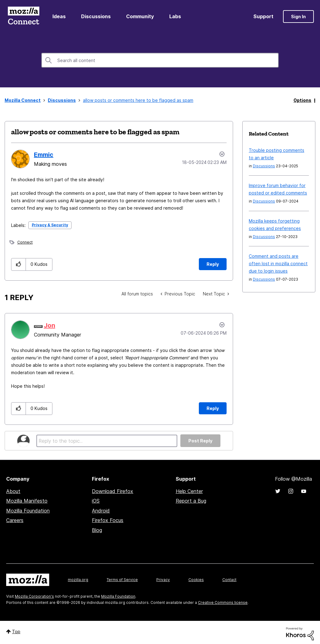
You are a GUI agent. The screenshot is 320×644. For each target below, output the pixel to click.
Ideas (59, 16)
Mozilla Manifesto (27, 501)
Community (140, 16)
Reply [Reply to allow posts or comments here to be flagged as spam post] (213, 264)
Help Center (189, 491)
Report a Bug (191, 501)
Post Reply (200, 441)
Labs (175, 16)
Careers (15, 520)
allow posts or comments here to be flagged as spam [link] (138, 100)
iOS (96, 501)
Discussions (96, 16)
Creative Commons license (223, 602)
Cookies (196, 580)
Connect (25, 242)
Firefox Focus (108, 520)
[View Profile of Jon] (49, 325)
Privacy (163, 580)
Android (101, 511)
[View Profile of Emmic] (44, 155)
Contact (229, 580)
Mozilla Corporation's (34, 596)
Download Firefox (113, 491)
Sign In (298, 17)
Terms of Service (122, 580)
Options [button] (302, 100)
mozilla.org (78, 580)
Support (263, 16)
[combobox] (160, 60)
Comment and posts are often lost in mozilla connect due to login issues (278, 263)
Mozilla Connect (23, 17)
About (13, 491)
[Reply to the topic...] (107, 441)
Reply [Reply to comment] (213, 408)
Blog (97, 530)
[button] (19, 264)
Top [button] (16, 631)
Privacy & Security (50, 225)
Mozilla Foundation (28, 511)
